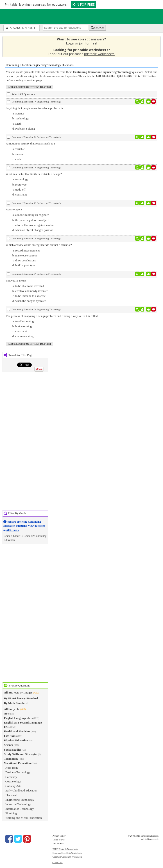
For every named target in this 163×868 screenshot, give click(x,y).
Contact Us (58, 862)
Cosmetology (13, 781)
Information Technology (20, 809)
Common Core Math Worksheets (67, 857)
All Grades (12, 530)
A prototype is (14, 209)
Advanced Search (20, 28)
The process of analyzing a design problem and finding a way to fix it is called (52, 316)
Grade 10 (18, 536)
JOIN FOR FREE (83, 4)
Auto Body (12, 767)
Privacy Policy (59, 836)
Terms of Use (59, 839)
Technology (11, 758)
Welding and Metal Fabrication (24, 818)
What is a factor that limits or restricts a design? (34, 174)
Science (9, 745)
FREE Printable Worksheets (65, 849)
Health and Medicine (17, 731)
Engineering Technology (20, 799)
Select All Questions (21, 94)
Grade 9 (8, 536)
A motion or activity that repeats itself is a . (37, 143)
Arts (7, 713)
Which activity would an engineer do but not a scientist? (39, 245)
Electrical (11, 795)
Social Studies (13, 749)
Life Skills (10, 736)
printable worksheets (99, 54)
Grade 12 (29, 536)
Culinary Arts (13, 786)
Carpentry (11, 777)
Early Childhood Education (21, 790)
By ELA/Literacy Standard (21, 698)
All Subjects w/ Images (18, 692)
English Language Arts (18, 718)
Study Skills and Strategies (21, 754)
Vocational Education (17, 763)
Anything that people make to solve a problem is (34, 108)
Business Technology (18, 772)
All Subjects (12, 709)
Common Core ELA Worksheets (67, 853)
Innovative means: (17, 280)
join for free (88, 43)
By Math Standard (16, 703)
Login (70, 43)
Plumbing (11, 813)
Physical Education (16, 740)
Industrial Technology (18, 804)
